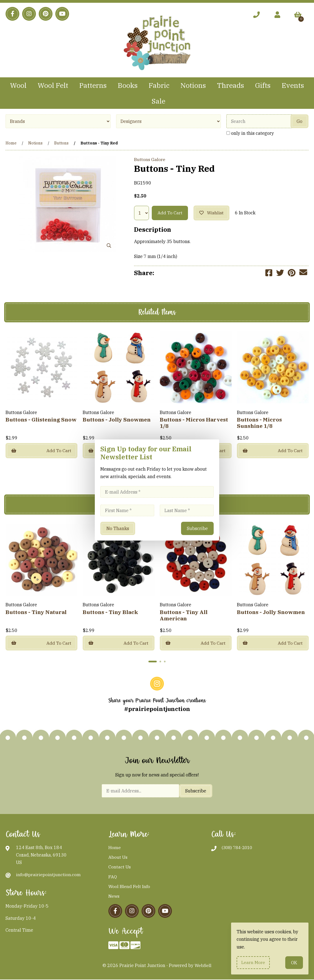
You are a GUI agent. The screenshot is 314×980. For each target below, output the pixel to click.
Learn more (253, 962)
